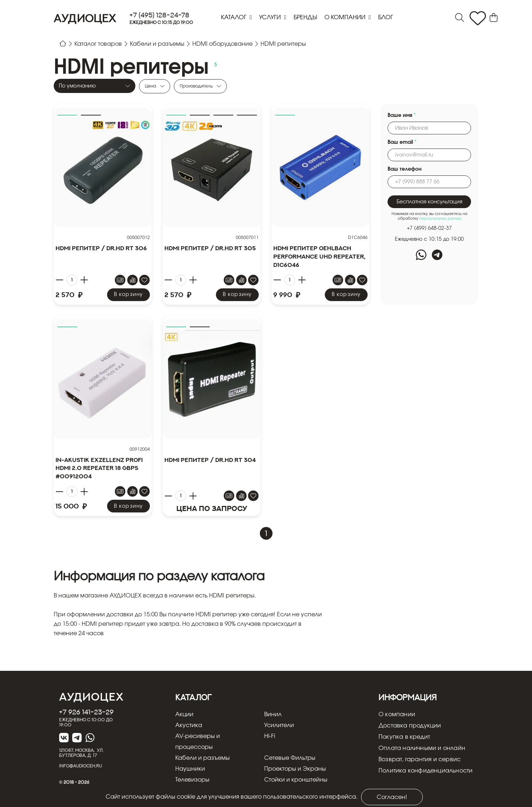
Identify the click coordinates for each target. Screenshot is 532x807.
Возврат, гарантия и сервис (420, 759)
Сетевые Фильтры (290, 758)
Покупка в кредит (404, 737)
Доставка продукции (410, 726)
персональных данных (440, 219)
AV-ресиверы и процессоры (198, 742)
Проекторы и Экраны (295, 769)
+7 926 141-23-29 (86, 712)
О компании (346, 17)
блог (386, 17)
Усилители (279, 725)
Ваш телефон (405, 169)
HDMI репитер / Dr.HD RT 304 (210, 460)
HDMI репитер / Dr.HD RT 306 (101, 248)
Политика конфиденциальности (425, 771)
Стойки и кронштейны (296, 780)
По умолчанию (77, 86)
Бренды (305, 17)
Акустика (189, 725)
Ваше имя (402, 115)
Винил (273, 714)
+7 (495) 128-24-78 (159, 15)
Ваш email (402, 142)
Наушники (190, 769)
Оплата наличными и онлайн (422, 748)
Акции (184, 714)
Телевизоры (192, 780)
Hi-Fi (270, 736)
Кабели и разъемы (202, 758)
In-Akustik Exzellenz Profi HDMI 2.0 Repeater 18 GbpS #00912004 (99, 468)
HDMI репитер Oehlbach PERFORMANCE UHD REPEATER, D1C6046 (319, 256)
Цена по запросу (212, 508)
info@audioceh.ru (81, 766)
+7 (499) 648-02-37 (429, 228)
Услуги (271, 17)
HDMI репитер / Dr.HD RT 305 (210, 248)
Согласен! (392, 797)
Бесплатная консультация (429, 202)
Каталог (234, 17)
